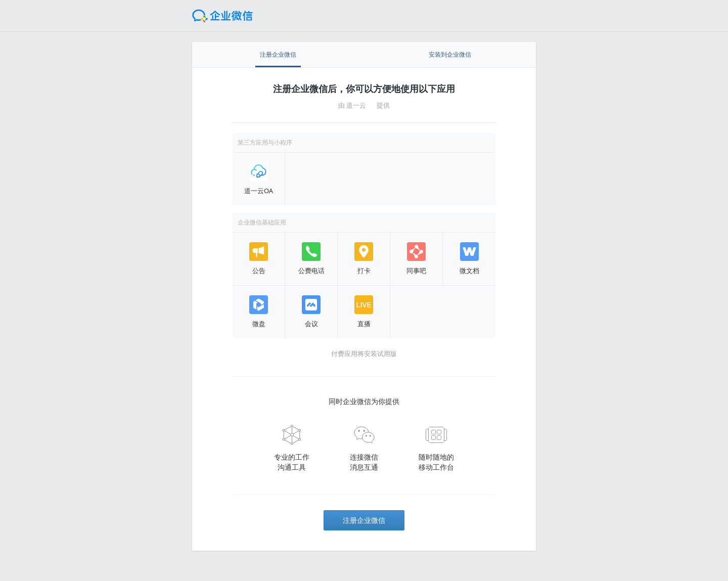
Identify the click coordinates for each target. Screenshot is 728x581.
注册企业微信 (364, 520)
